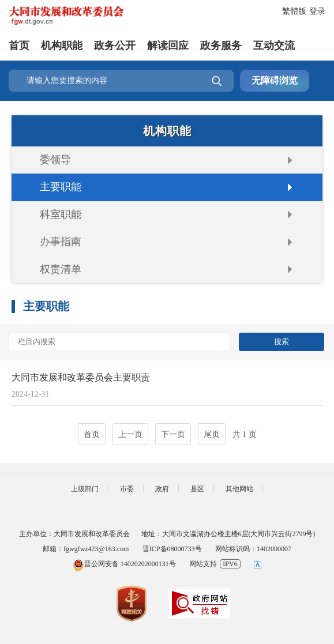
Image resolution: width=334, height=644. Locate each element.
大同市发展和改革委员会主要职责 (81, 377)
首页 (19, 46)
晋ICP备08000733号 (172, 549)
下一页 (173, 434)
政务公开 (115, 46)
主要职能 (61, 187)
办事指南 (61, 242)
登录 (317, 11)
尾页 (212, 434)
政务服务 (221, 46)
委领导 (55, 160)
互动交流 (274, 46)
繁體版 (294, 11)
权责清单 (61, 269)
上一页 (130, 434)
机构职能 (62, 46)
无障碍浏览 (275, 80)
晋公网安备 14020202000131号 (124, 564)
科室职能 (61, 214)
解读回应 (168, 46)
